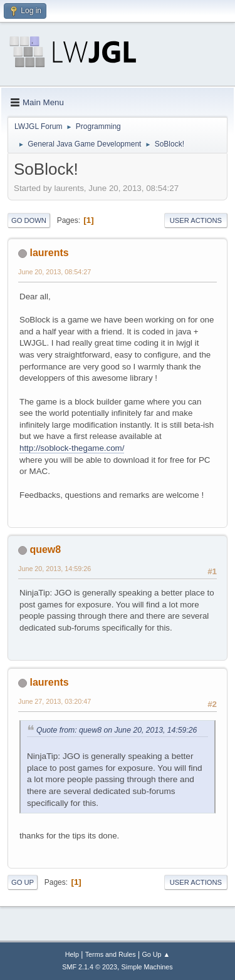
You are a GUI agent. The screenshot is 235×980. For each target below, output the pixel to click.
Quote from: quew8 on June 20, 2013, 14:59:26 (117, 730)
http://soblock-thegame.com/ (72, 448)
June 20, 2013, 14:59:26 (55, 569)
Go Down (29, 220)
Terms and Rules (111, 954)
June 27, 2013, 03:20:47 (55, 701)
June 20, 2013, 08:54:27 (55, 272)
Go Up (23, 882)
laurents (49, 253)
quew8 (45, 549)
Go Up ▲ (156, 954)
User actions (196, 220)
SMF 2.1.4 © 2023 (90, 967)
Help (72, 954)
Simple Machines (147, 967)
